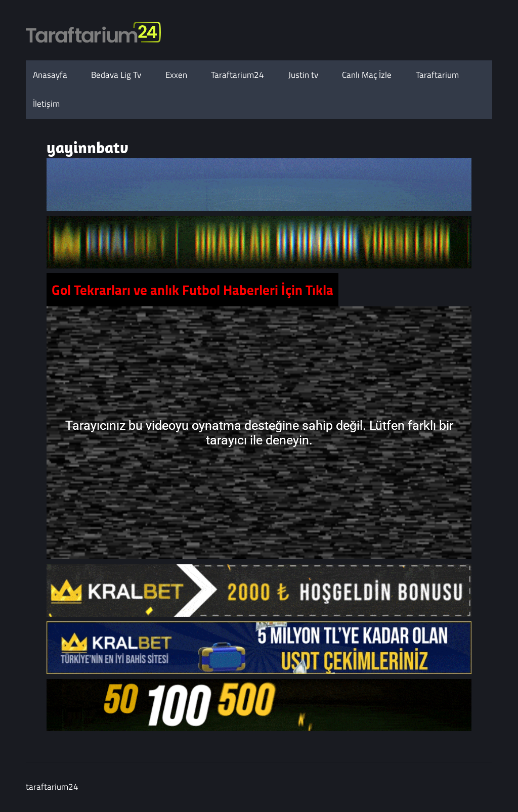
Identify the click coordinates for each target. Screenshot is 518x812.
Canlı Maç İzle (367, 75)
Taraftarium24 (238, 75)
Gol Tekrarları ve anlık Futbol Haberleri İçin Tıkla (192, 290)
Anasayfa (50, 75)
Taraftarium (437, 75)
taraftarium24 (52, 787)
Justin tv (303, 75)
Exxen (176, 75)
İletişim (46, 104)
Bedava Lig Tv (116, 75)
